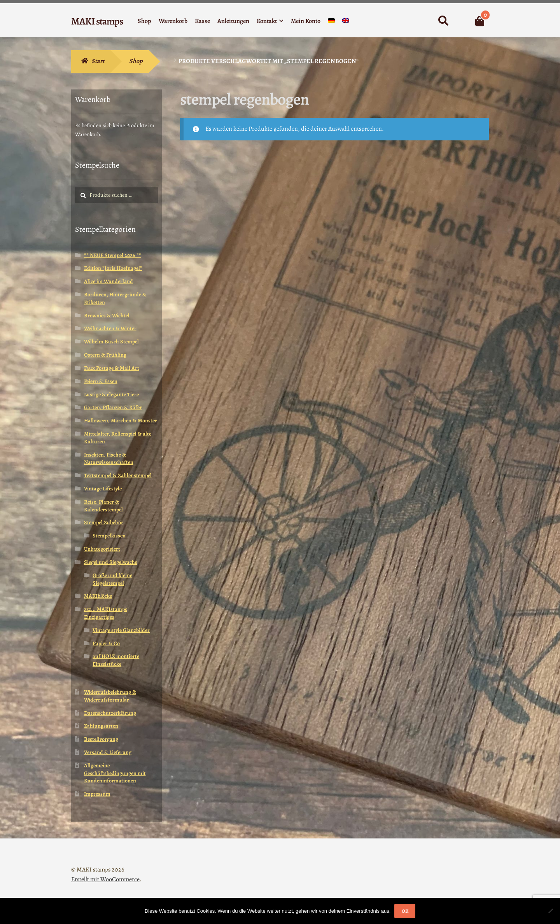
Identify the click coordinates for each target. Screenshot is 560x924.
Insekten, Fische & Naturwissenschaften (109, 459)
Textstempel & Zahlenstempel (118, 475)
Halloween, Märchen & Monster (121, 421)
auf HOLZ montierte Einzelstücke (116, 660)
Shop (144, 21)
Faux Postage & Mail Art (112, 368)
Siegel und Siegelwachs (111, 562)
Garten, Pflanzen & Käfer (113, 407)
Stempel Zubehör (104, 522)
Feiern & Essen (101, 381)
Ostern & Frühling (105, 355)
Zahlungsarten (101, 726)
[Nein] (550, 911)
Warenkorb (173, 21)
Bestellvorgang (101, 739)
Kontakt (267, 21)
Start (98, 61)
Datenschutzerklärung (110, 713)
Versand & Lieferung (108, 752)
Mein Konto (306, 21)
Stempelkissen (109, 536)
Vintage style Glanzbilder (121, 630)
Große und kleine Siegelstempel (112, 579)
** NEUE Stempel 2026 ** (113, 255)
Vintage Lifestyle (103, 489)
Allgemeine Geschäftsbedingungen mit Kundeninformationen (115, 773)
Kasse (202, 21)
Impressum (97, 794)
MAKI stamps (97, 21)
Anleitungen (233, 21)
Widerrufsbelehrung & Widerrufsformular (110, 696)
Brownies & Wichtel (107, 316)
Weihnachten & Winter (110, 328)
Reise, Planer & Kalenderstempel (103, 506)
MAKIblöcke (98, 596)
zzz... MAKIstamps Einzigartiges (106, 613)
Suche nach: (443, 21)
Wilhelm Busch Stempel (111, 342)
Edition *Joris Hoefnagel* (113, 268)
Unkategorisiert (102, 549)
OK (405, 911)
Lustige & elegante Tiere (111, 395)
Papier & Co (106, 643)
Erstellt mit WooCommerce (105, 879)
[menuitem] (331, 22)
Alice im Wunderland (108, 281)
